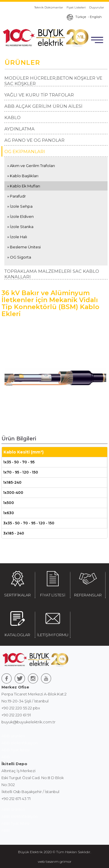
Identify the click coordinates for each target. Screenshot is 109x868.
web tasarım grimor (55, 861)
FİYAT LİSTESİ (53, 583)
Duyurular (97, 7)
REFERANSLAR (88, 583)
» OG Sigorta (19, 257)
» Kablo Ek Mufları (24, 186)
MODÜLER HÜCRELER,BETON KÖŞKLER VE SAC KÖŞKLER (53, 81)
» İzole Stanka (20, 227)
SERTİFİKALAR (17, 583)
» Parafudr (17, 196)
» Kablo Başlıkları (23, 176)
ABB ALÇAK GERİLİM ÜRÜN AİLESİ (43, 106)
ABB (6, 757)
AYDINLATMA (19, 129)
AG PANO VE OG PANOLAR (34, 140)
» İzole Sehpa (20, 206)
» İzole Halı (17, 237)
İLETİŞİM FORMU (53, 623)
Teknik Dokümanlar (49, 7)
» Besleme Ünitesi (24, 247)
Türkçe (81, 17)
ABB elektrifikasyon (20, 743)
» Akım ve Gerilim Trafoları (31, 166)
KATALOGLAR (17, 623)
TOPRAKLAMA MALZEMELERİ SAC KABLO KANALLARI (52, 274)
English (96, 17)
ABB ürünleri (13, 736)
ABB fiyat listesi (15, 750)
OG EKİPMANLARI (25, 151)
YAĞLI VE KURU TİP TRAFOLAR (39, 95)
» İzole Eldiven (20, 216)
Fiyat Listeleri (76, 7)
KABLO (12, 118)
